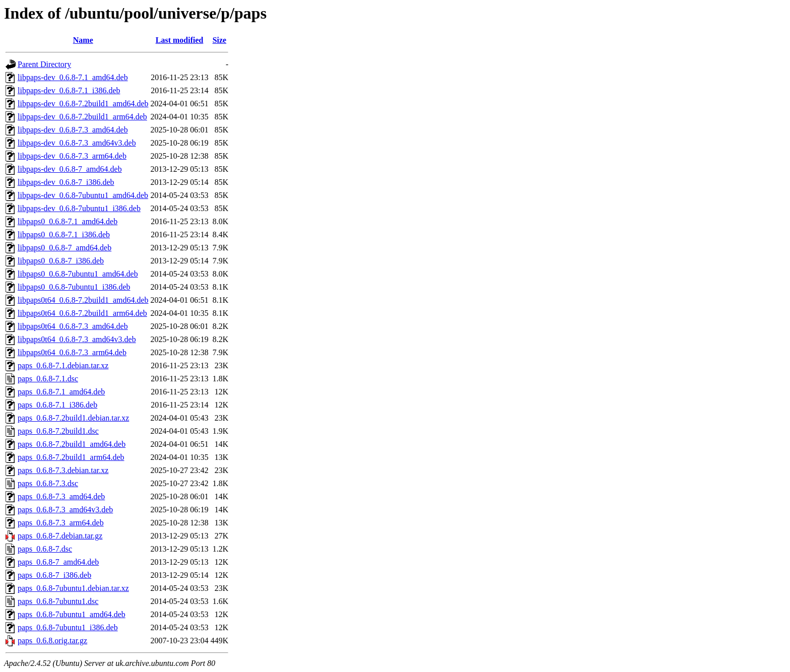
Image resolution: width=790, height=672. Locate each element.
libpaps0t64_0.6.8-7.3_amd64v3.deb (77, 339)
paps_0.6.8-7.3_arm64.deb (61, 523)
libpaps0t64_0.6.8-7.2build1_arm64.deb (82, 313)
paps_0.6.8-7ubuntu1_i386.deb (68, 627)
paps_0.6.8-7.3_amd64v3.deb (65, 510)
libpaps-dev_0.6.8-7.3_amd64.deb (73, 130)
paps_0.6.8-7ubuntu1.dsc (58, 601)
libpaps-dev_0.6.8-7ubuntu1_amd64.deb (83, 195)
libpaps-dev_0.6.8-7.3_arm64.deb (72, 156)
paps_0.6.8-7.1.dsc (48, 379)
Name (83, 40)
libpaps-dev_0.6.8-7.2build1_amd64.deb (83, 104)
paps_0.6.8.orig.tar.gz (52, 641)
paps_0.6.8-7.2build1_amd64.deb (72, 444)
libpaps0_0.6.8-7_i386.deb (61, 261)
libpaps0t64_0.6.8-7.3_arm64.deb (72, 352)
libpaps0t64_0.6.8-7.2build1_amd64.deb (83, 300)
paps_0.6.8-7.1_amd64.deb (61, 392)
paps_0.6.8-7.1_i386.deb (57, 405)
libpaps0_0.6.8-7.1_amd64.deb (68, 221)
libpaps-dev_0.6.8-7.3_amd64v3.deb (77, 143)
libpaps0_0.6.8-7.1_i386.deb (64, 234)
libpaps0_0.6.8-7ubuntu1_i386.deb (74, 287)
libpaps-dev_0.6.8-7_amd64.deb (70, 169)
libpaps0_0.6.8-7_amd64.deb (64, 248)
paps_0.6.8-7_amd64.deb (58, 562)
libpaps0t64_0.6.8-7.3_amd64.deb (73, 326)
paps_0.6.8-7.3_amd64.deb (61, 496)
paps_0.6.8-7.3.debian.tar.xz (63, 470)
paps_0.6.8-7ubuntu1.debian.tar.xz (73, 588)
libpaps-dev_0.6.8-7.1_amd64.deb (73, 77)
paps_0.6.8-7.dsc (45, 549)
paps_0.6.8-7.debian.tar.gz (60, 536)
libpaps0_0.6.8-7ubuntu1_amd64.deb (78, 274)
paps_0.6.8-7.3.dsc (48, 483)
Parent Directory (44, 64)
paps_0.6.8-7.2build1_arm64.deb (71, 457)
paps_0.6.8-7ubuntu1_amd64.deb (72, 614)
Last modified (180, 40)
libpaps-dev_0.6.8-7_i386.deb (66, 182)
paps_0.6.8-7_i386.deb (54, 575)
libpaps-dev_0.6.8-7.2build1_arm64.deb (82, 117)
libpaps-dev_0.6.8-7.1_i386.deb (69, 90)
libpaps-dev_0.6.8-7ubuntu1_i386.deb (79, 208)
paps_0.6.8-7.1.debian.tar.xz (63, 365)
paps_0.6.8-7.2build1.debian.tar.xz (73, 418)
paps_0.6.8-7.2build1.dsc (58, 431)
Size (220, 40)
